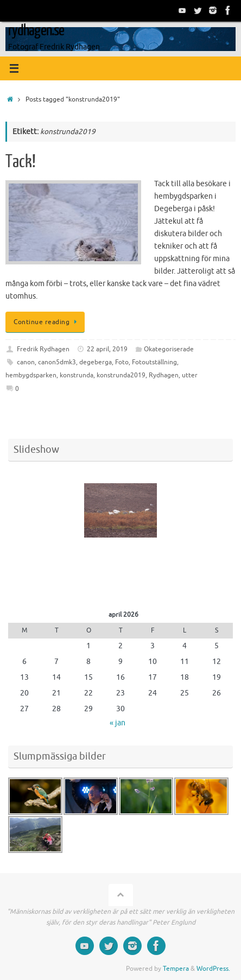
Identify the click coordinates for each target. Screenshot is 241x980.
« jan (118, 723)
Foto (122, 362)
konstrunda (77, 375)
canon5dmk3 (57, 362)
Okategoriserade (169, 349)
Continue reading (47, 322)
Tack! (21, 162)
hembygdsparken (31, 375)
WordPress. (213, 969)
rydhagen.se (36, 30)
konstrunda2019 (121, 375)
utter (190, 375)
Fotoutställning (154, 362)
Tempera (176, 969)
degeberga (96, 362)
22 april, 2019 (107, 349)
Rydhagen (164, 375)
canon (26, 362)
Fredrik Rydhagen (43, 349)
